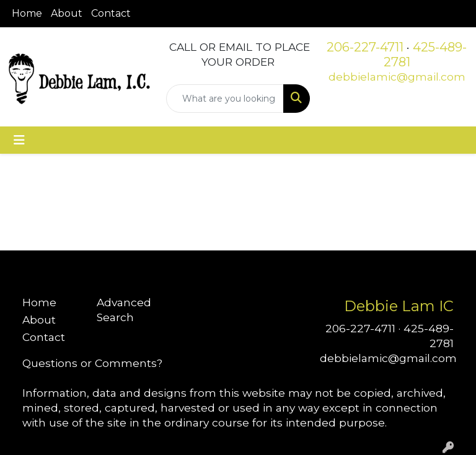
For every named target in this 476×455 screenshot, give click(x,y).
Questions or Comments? (92, 363)
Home (27, 13)
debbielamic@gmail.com (397, 77)
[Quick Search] (225, 99)
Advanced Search (124, 310)
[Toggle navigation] (19, 140)
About (67, 13)
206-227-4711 (365, 47)
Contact (111, 13)
